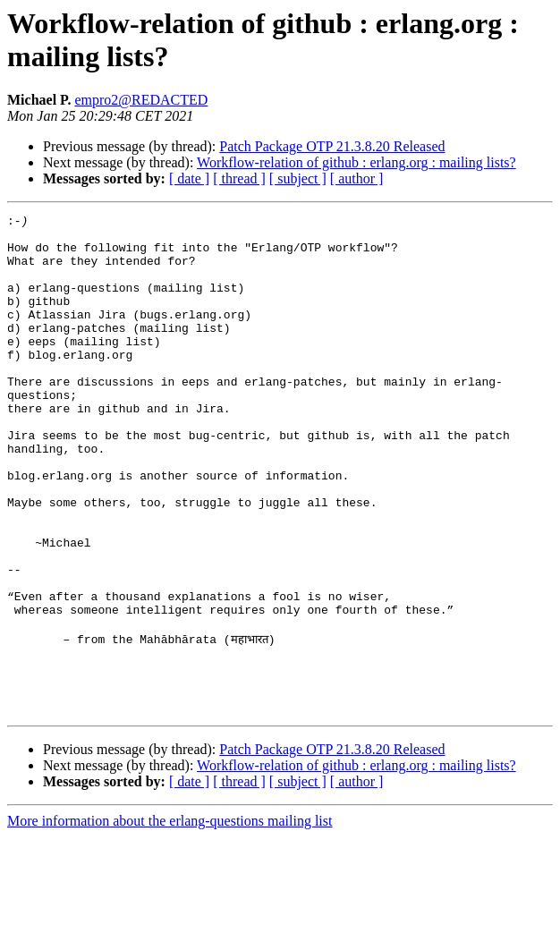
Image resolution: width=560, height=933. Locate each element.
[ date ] (189, 178)
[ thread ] (239, 178)
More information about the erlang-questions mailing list (170, 917)
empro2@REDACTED (141, 100)
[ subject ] (298, 178)
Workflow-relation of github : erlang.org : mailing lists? (356, 162)
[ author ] (357, 178)
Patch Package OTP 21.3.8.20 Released (332, 146)
